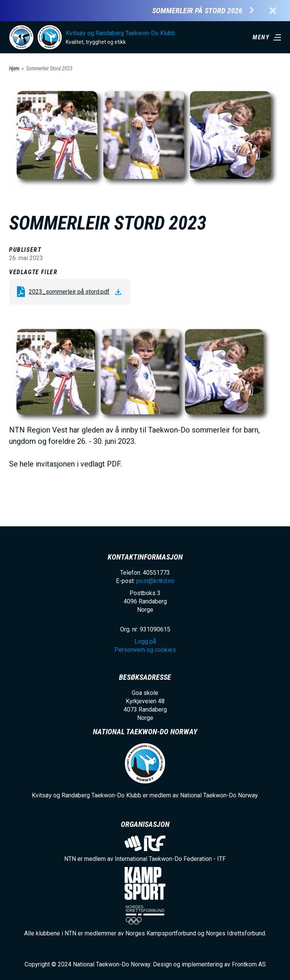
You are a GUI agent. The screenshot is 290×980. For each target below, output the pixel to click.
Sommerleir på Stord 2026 (197, 11)
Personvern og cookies (145, 650)
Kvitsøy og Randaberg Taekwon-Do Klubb (120, 33)
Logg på (145, 641)
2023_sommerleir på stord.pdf (69, 292)
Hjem (14, 68)
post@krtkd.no (155, 581)
